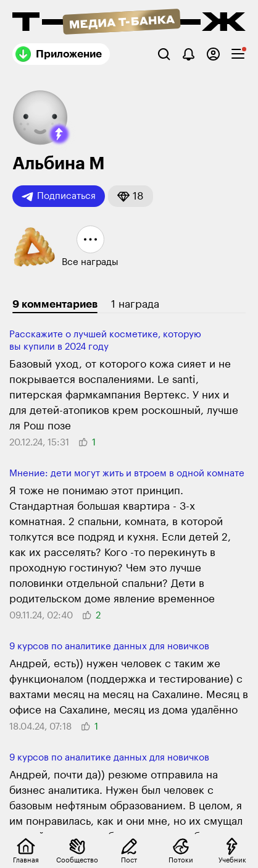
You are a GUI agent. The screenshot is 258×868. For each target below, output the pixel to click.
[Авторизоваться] (213, 54)
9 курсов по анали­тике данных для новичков (109, 647)
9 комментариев (55, 304)
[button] (59, 134)
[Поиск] (164, 54)
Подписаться (59, 196)
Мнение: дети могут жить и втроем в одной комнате (127, 474)
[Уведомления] (189, 54)
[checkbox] (238, 54)
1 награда (135, 304)
